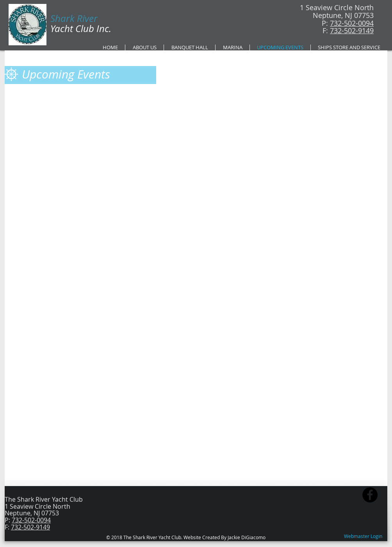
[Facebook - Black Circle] (370, 495)
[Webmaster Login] (363, 536)
